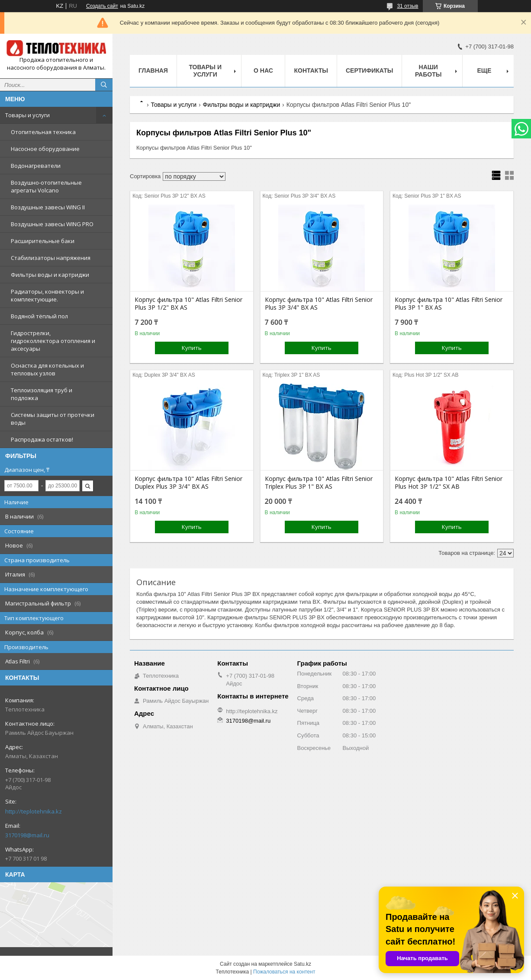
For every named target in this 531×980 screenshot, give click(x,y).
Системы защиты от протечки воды (53, 419)
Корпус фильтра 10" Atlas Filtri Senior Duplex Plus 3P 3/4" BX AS (188, 483)
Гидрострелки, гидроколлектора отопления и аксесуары (53, 341)
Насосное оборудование (45, 149)
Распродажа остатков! (42, 439)
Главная (153, 70)
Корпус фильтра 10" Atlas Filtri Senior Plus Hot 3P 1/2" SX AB (449, 483)
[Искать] (104, 85)
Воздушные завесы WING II (48, 207)
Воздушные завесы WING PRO (52, 224)
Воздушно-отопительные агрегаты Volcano (46, 186)
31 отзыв (407, 6)
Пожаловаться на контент (284, 972)
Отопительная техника (43, 132)
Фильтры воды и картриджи (50, 275)
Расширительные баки (43, 241)
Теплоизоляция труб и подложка (42, 394)
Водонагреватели (36, 166)
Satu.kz (303, 964)
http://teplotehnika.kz (34, 811)
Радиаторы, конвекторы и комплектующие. (47, 295)
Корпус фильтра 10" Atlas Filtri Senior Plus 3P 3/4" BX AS (319, 304)
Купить (192, 348)
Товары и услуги (27, 115)
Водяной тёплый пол (39, 316)
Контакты (311, 70)
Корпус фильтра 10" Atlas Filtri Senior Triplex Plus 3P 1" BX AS (319, 483)
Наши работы (428, 71)
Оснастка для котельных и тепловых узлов (47, 369)
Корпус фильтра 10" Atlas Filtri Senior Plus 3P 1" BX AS (449, 304)
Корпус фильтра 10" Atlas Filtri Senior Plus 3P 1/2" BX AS (188, 304)
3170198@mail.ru (27, 835)
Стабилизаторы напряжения (51, 258)
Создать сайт (102, 6)
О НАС (263, 70)
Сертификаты (369, 70)
